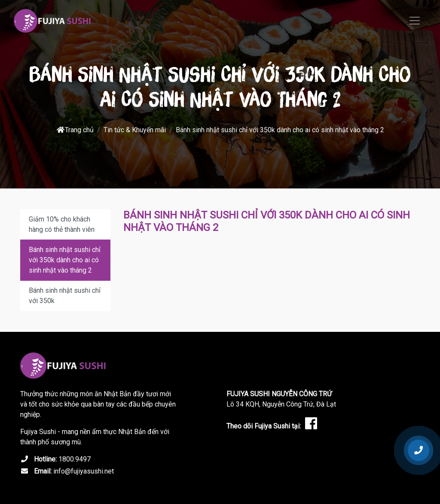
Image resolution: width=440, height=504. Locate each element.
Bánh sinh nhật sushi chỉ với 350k (65, 296)
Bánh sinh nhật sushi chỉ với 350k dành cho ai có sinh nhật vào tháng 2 (65, 260)
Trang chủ (75, 130)
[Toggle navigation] (415, 21)
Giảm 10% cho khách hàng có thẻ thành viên (62, 224)
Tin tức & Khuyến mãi (135, 130)
